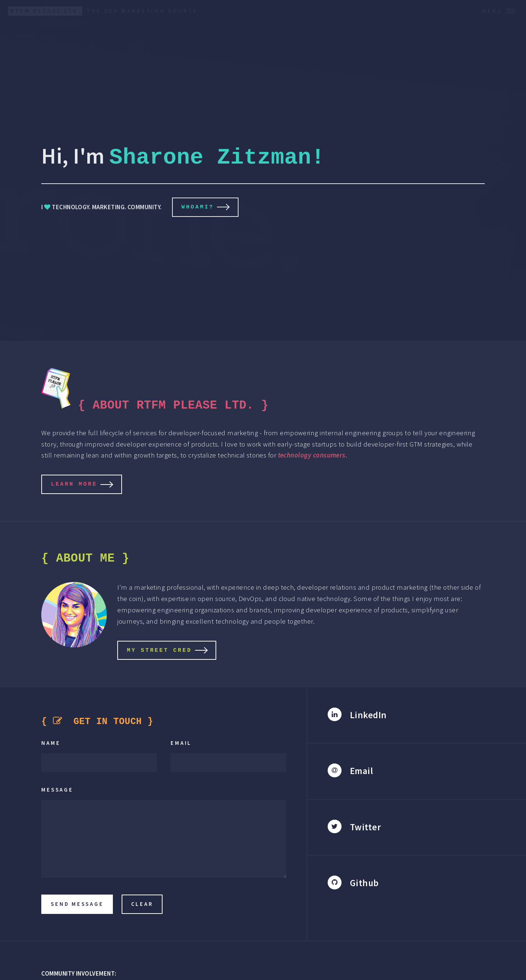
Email (181, 741)
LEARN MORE (74, 483)
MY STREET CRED (159, 649)
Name (51, 741)
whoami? (198, 207)
